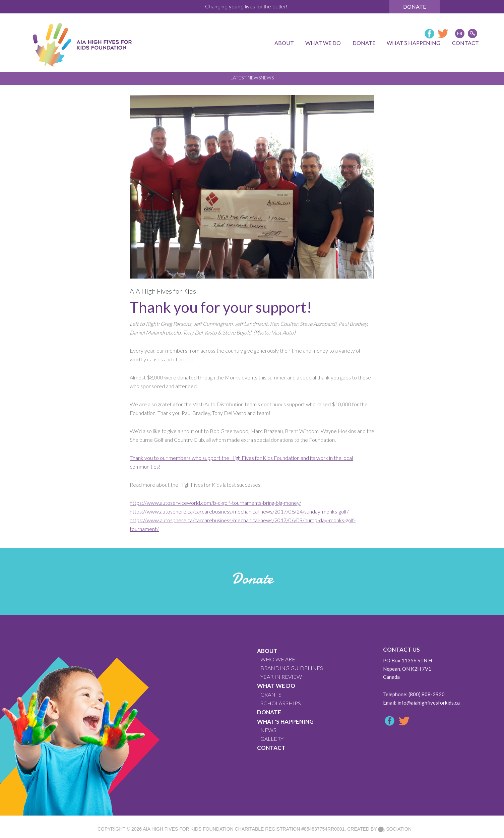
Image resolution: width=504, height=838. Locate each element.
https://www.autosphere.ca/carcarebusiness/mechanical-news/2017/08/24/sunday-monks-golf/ (239, 511)
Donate (415, 7)
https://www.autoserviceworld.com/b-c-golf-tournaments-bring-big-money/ (215, 503)
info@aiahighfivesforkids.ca (429, 703)
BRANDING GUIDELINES (292, 668)
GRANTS (271, 694)
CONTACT (271, 748)
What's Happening (285, 722)
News (267, 78)
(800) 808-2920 (427, 694)
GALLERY (272, 739)
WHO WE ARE (278, 659)
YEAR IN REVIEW (281, 677)
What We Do (276, 686)
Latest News (246, 78)
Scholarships (281, 703)
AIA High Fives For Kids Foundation (188, 829)
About (267, 651)
